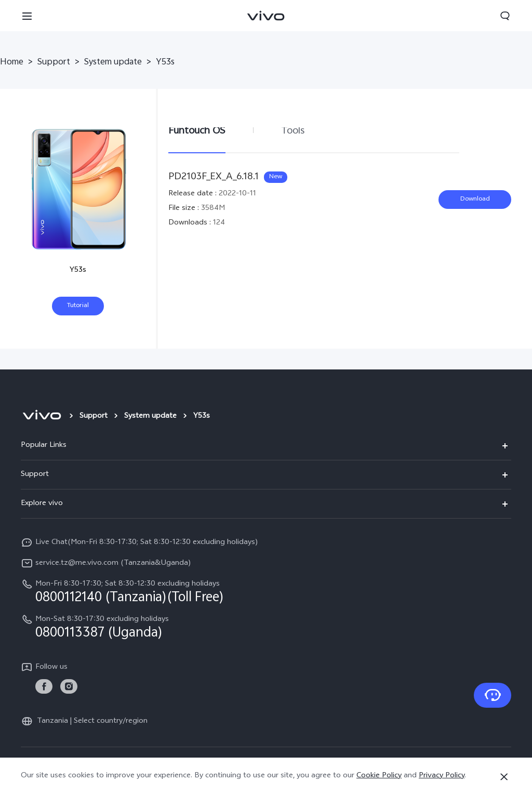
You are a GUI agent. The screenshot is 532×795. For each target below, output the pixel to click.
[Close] (504, 777)
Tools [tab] (293, 131)
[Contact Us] (493, 695)
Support (54, 63)
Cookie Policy (379, 776)
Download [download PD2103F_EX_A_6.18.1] (475, 200)
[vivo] (42, 417)
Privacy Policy (442, 776)
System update (113, 63)
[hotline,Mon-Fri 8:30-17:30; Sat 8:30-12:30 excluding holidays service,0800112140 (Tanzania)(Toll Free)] (266, 591)
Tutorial (78, 306)
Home (12, 63)
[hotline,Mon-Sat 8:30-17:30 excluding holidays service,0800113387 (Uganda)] (266, 627)
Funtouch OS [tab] (197, 131)
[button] (27, 16)
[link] (44, 687)
